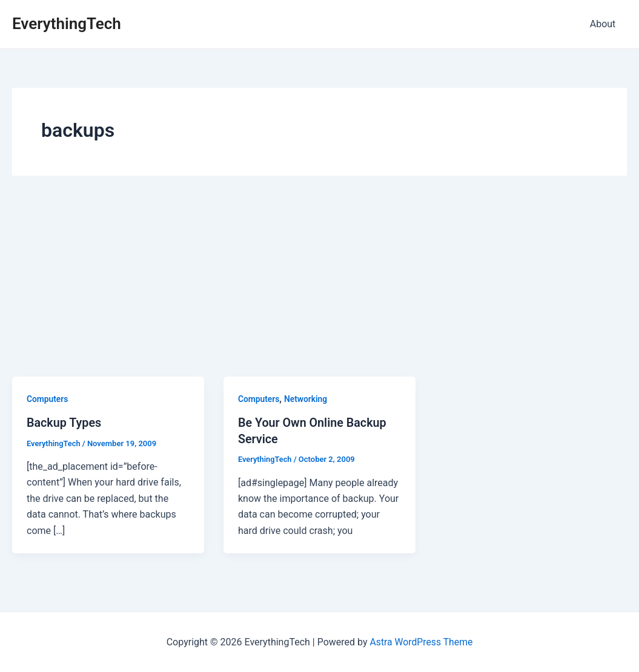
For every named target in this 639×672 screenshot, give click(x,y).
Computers (48, 399)
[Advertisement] (319, 286)
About (604, 24)
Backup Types (65, 423)
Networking (306, 399)
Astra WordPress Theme (421, 641)
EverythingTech (67, 24)
